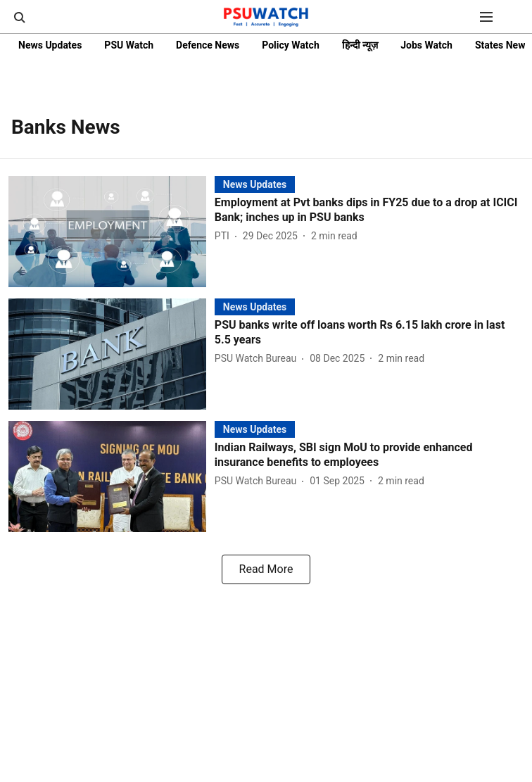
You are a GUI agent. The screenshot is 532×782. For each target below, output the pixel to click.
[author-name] (225, 236)
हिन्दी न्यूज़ (360, 45)
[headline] (369, 210)
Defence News (208, 45)
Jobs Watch (426, 45)
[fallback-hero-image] (112, 232)
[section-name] (255, 184)
